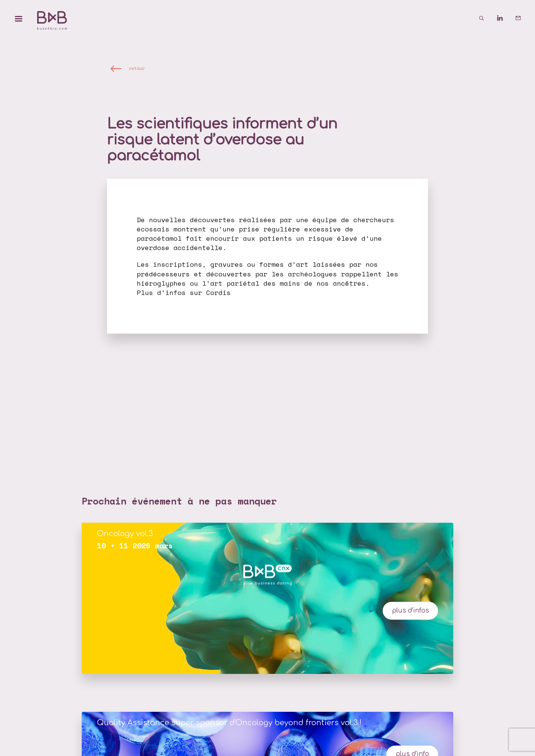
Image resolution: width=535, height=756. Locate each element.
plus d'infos (411, 611)
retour (137, 68)
